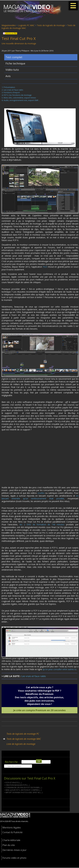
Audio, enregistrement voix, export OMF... (22, 101)
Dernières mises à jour (14, 851)
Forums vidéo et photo (14, 858)
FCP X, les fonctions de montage (18, 95)
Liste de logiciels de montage (21, 744)
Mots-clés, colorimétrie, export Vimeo (20, 98)
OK (39, 762)
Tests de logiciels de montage (51, 25)
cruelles (41, 493)
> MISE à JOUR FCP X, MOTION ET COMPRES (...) (23, 790)
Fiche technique (15, 64)
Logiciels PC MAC (26, 25)
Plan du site (9, 846)
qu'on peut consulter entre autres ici (60, 670)
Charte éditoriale (11, 841)
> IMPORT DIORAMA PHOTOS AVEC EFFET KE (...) (23, 793)
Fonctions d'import (12, 93)
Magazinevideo (9, 25)
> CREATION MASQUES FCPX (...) (17, 786)
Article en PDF (11, 33)
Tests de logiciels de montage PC (23, 734)
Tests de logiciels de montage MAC (24, 739)
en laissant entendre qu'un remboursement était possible (40, 498)
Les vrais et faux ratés (13, 90)
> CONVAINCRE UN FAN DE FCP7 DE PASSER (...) (23, 788)
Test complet (14, 58)
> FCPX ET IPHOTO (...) (13, 783)
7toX (45, 267)
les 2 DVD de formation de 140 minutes (42, 525)
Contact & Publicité (12, 833)
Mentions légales (12, 828)
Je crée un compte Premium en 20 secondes (39, 711)
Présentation (9, 88)
